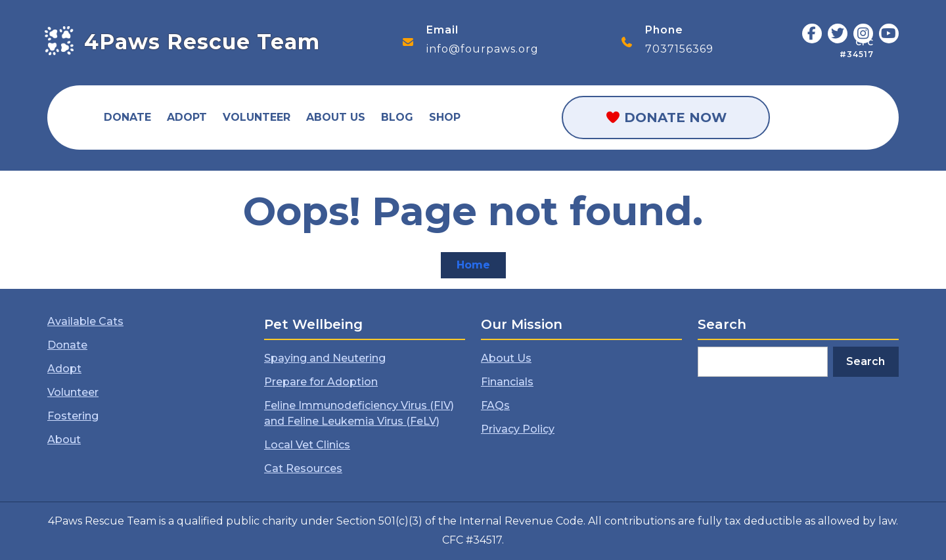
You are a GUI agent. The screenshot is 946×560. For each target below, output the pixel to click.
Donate (127, 117)
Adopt (187, 117)
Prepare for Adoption (321, 382)
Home (481, 268)
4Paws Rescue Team (202, 42)
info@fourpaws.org (483, 49)
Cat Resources (303, 468)
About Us (336, 117)
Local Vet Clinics (307, 445)
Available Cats (85, 321)
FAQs (495, 405)
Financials (507, 382)
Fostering (73, 416)
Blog (397, 117)
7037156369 (679, 49)
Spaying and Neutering (325, 358)
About (64, 440)
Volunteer (257, 117)
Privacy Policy (518, 429)
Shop (445, 117)
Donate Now (666, 118)
